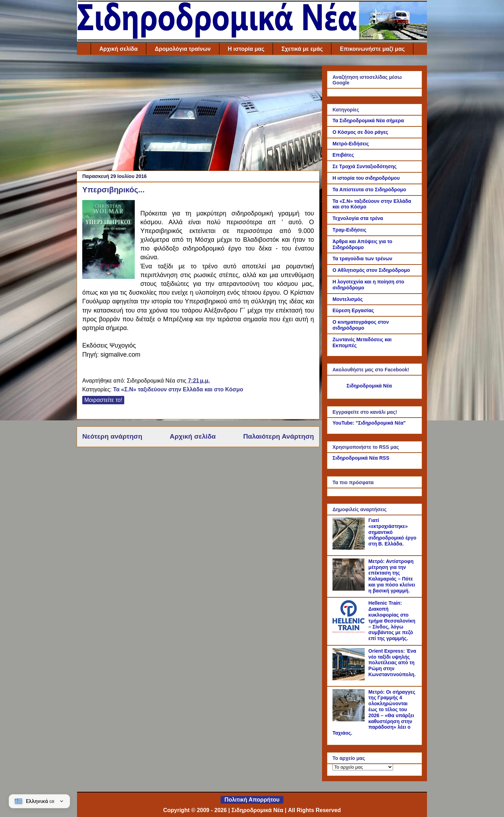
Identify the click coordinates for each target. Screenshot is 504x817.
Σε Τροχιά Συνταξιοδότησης (365, 166)
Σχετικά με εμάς (302, 49)
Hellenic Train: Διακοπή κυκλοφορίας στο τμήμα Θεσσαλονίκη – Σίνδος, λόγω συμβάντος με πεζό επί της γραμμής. (392, 621)
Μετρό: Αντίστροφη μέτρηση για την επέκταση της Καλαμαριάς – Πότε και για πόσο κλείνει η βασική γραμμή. (392, 576)
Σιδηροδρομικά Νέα (369, 386)
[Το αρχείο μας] (363, 767)
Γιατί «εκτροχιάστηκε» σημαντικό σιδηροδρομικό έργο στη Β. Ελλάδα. (393, 532)
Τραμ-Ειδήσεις (349, 230)
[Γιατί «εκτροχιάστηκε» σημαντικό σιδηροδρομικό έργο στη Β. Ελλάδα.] (350, 548)
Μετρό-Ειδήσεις (351, 144)
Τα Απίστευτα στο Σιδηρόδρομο (369, 190)
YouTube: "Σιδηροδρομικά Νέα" (369, 423)
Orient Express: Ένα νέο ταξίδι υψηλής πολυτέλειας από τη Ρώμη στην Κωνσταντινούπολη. (393, 663)
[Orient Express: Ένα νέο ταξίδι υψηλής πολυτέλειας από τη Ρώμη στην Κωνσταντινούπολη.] (350, 679)
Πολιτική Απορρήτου (252, 800)
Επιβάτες (343, 155)
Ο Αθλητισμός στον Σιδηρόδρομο (371, 270)
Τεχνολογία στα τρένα (358, 218)
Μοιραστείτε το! (103, 400)
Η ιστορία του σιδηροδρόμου (366, 178)
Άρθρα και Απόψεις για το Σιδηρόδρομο (362, 244)
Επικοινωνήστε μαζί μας (372, 49)
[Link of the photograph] (108, 241)
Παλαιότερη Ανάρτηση (279, 436)
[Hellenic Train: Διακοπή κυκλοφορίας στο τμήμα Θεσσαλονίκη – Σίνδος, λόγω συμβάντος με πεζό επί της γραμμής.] (350, 631)
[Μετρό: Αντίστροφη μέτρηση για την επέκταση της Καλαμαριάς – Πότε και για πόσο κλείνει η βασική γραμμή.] (350, 589)
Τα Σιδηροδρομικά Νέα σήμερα (368, 121)
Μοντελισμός (348, 299)
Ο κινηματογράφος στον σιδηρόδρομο (361, 325)
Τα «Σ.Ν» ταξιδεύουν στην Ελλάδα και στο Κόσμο (178, 389)
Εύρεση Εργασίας (353, 310)
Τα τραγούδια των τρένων (362, 259)
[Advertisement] (198, 115)
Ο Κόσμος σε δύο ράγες (360, 132)
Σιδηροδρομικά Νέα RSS (361, 458)
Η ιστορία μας (246, 49)
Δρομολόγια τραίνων (183, 49)
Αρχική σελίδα (119, 49)
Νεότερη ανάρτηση (112, 436)
